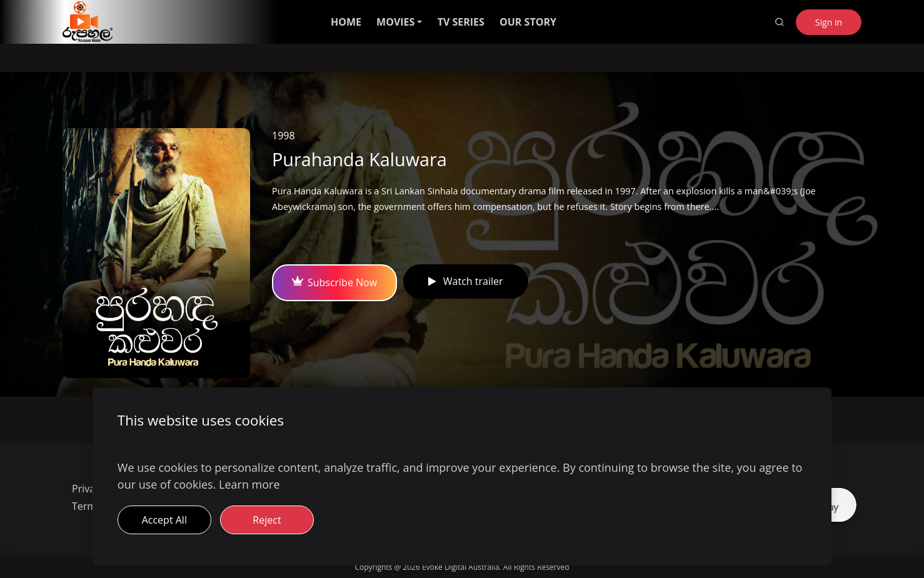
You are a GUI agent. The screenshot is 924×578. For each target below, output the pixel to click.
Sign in (829, 22)
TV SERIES (461, 22)
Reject (267, 520)
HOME (346, 22)
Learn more (249, 484)
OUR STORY (528, 22)
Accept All (164, 520)
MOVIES (395, 22)
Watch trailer (465, 281)
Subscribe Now (334, 282)
